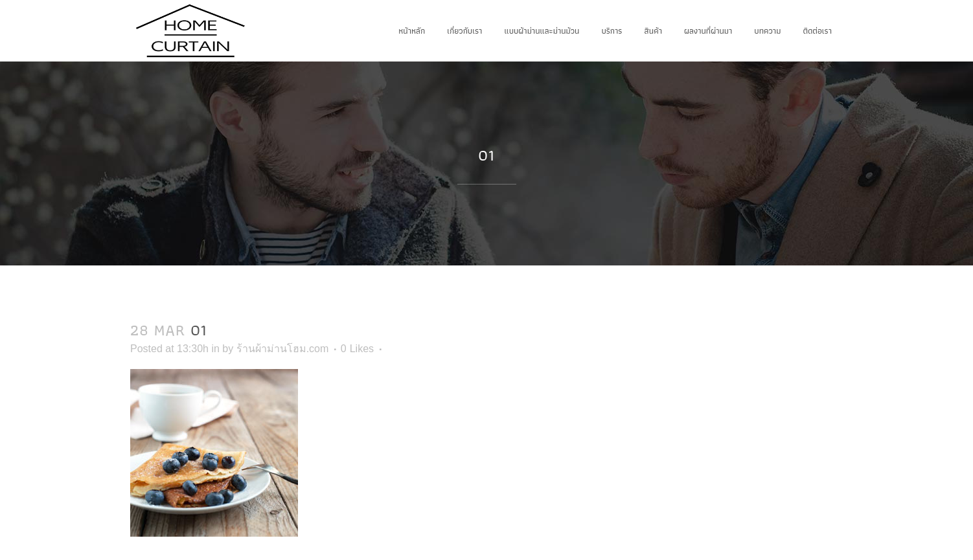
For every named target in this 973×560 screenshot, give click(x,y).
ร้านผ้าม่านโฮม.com (283, 349)
